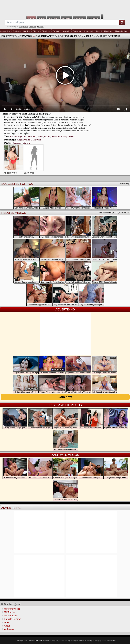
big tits (13, 136)
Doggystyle (89, 31)
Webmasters (10, 629)
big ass (47, 136)
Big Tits (27, 31)
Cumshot (77, 31)
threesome (33, 27)
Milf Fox (65, 7)
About (7, 626)
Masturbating (121, 31)
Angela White (24, 140)
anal (20, 27)
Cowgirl (67, 31)
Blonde (36, 31)
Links (7, 622)
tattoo (40, 136)
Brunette (57, 31)
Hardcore (108, 31)
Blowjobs (46, 31)
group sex (40, 27)
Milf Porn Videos (12, 609)
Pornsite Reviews (13, 619)
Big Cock (17, 31)
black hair (32, 136)
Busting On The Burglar (39, 114)
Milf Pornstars (11, 616)
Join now (65, 397)
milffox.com (38, 640)
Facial (99, 31)
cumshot (25, 27)
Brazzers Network (17, 36)
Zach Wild (36, 140)
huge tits (22, 136)
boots (54, 136)
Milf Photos (9, 612)
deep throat (68, 136)
